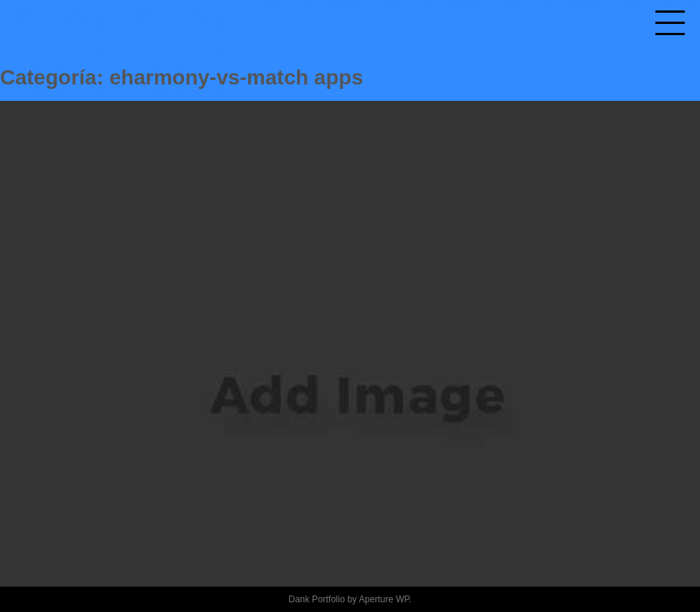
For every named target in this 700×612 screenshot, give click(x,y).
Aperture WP (384, 599)
